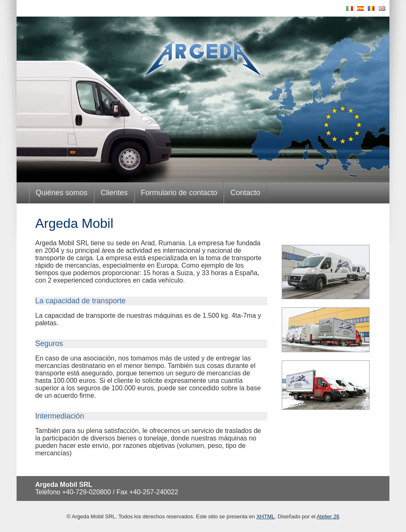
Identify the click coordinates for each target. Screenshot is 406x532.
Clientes (114, 193)
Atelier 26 (328, 516)
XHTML (266, 516)
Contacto (245, 193)
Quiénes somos (62, 193)
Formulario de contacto (179, 193)
